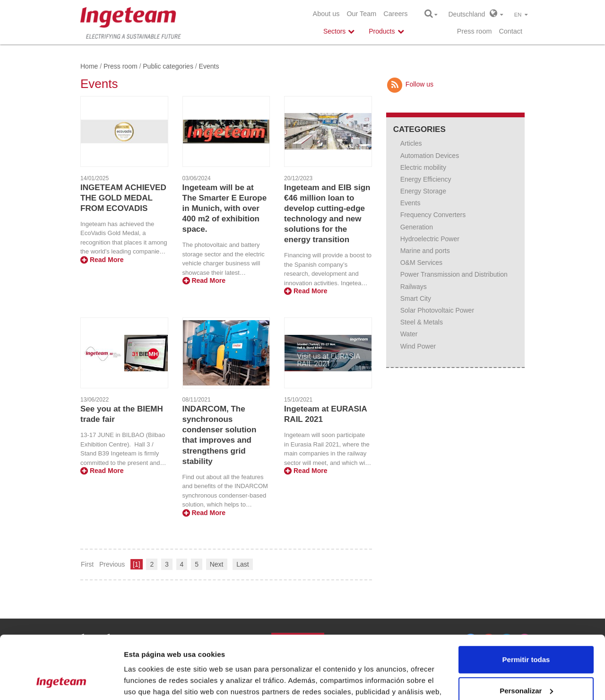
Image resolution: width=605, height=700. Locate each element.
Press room (475, 31)
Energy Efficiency (426, 179)
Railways (414, 287)
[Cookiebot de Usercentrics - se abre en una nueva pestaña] (61, 682)
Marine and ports (425, 251)
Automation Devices (430, 156)
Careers (395, 14)
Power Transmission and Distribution (454, 274)
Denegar (526, 662)
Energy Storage (423, 191)
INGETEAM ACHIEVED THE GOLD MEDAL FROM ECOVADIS (123, 198)
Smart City (416, 298)
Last (242, 564)
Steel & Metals (422, 322)
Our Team (361, 14)
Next (217, 564)
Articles (411, 143)
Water (409, 334)
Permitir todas (526, 600)
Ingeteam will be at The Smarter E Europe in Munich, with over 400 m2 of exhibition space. (225, 208)
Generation (417, 227)
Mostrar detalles (151, 681)
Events (411, 203)
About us (326, 14)
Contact (510, 31)
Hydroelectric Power (430, 239)
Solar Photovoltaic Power (437, 310)
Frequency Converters (433, 215)
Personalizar (526, 631)
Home (89, 66)
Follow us (410, 84)
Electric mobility (423, 167)
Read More (102, 260)
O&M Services (421, 262)
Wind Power (418, 346)
